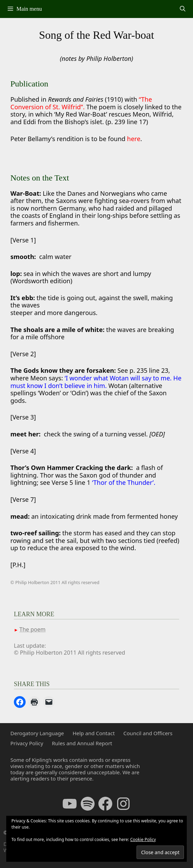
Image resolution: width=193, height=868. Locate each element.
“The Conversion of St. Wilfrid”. (81, 103)
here (134, 139)
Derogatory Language (37, 733)
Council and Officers (148, 733)
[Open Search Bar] (182, 9)
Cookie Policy (143, 839)
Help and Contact (94, 733)
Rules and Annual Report (82, 743)
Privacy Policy (27, 743)
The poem (32, 629)
